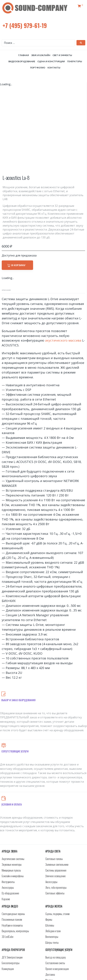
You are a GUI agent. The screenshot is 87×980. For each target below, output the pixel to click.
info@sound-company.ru (47, 968)
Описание (6, 206)
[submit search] (81, 43)
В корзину (18, 181)
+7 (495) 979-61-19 (25, 25)
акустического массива (63, 256)
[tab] (6, 206)
